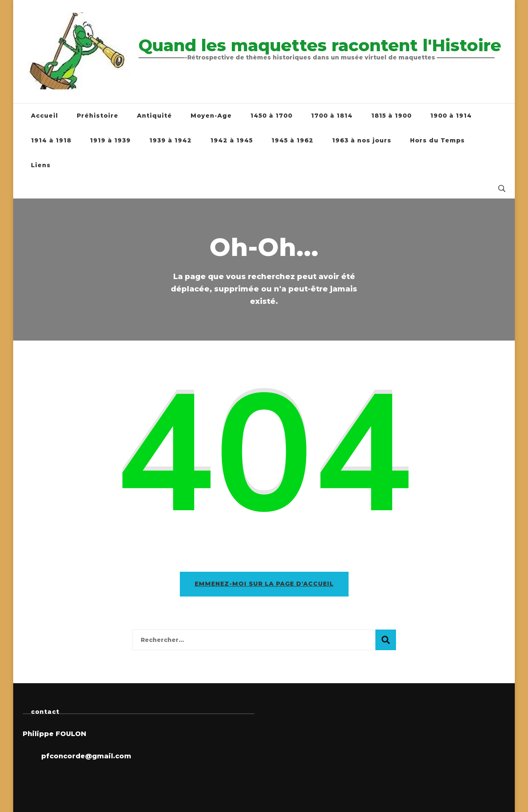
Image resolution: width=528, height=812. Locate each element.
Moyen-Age (211, 116)
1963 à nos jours (362, 140)
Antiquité (154, 116)
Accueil (45, 116)
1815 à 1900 (391, 116)
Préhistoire (98, 116)
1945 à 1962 (292, 140)
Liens (41, 165)
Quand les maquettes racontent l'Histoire (320, 45)
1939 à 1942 (171, 140)
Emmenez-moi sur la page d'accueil (264, 584)
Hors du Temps (437, 140)
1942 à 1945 (232, 140)
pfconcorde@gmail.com (86, 756)
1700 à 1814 (332, 116)
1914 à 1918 (51, 140)
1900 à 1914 (451, 116)
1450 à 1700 (271, 116)
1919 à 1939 (110, 140)
